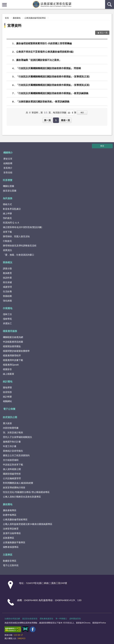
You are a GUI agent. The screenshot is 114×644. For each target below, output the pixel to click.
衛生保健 (7, 282)
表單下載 (7, 232)
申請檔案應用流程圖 (13, 342)
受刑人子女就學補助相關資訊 (17, 437)
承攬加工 (7, 323)
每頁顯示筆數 (60, 112)
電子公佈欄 (9, 409)
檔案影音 (7, 369)
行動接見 (7, 241)
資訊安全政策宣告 (30, 619)
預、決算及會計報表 (13, 432)
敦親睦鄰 (7, 296)
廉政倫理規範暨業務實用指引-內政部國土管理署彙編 (44, 43)
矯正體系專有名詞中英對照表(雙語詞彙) (22, 227)
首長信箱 (8, 172)
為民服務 (8, 198)
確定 (82, 112)
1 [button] (56, 120)
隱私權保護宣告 (47, 619)
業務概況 (8, 262)
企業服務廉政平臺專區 (14, 542)
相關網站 (7, 401)
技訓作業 (7, 278)
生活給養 (7, 291)
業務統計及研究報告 (13, 451)
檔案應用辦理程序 (12, 355)
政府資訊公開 (10, 417)
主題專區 (8, 555)
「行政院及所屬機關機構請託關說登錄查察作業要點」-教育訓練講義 (52, 93)
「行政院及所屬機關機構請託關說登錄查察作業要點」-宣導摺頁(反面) (53, 85)
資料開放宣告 (75, 619)
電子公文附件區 (11, 565)
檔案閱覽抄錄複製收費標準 (16, 351)
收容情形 (7, 392)
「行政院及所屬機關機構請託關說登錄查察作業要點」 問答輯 (49, 68)
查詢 (110, 4)
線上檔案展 (9, 374)
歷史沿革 (8, 159)
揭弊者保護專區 (11, 547)
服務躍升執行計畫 (12, 442)
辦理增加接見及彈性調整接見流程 (20, 245)
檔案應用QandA (11, 365)
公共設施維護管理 (12, 478)
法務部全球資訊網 (12, 619)
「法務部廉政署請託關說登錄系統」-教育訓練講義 (43, 101)
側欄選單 (4, 5)
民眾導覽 (8, 180)
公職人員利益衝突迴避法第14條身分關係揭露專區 (28, 524)
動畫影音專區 (10, 561)
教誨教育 (7, 273)
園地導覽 (7, 387)
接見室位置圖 (10, 191)
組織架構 (8, 163)
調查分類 (7, 268)
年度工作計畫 (10, 446)
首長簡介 (8, 168)
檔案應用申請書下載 (13, 360)
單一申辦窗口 (61, 619)
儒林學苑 (7, 319)
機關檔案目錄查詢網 (13, 337)
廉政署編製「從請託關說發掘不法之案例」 (39, 60)
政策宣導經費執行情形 (14, 487)
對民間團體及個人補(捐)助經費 (18, 483)
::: (2, 2)
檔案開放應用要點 (12, 346)
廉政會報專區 (10, 510)
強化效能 (7, 301)
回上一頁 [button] (104, 33)
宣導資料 (14, 25)
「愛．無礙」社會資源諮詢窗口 (19, 255)
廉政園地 (17, 18)
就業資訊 (7, 250)
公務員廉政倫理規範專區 (35, 18)
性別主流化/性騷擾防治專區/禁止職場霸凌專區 (26, 492)
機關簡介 (8, 152)
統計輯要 (7, 397)
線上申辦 (7, 213)
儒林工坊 (7, 314)
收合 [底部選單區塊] (102, 146)
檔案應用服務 (10, 331)
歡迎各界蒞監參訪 (12, 209)
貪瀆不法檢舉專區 (12, 533)
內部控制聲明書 (11, 428)
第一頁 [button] (47, 120)
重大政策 (7, 423)
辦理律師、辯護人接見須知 (16, 236)
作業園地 (8, 308)
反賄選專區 (9, 538)
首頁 (7, 18)
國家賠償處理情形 (12, 474)
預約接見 (7, 218)
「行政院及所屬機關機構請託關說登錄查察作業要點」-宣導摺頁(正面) (53, 76)
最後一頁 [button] (65, 120)
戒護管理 (7, 287)
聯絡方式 (7, 204)
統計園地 (8, 381)
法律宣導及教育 (11, 529)
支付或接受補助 (11, 460)
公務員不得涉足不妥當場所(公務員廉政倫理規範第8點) (45, 52)
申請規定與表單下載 (13, 465)
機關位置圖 (9, 186)
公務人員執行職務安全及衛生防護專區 (22, 497)
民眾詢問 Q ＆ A (11, 223)
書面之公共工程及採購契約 (16, 455)
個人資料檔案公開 (12, 469)
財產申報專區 (10, 515)
